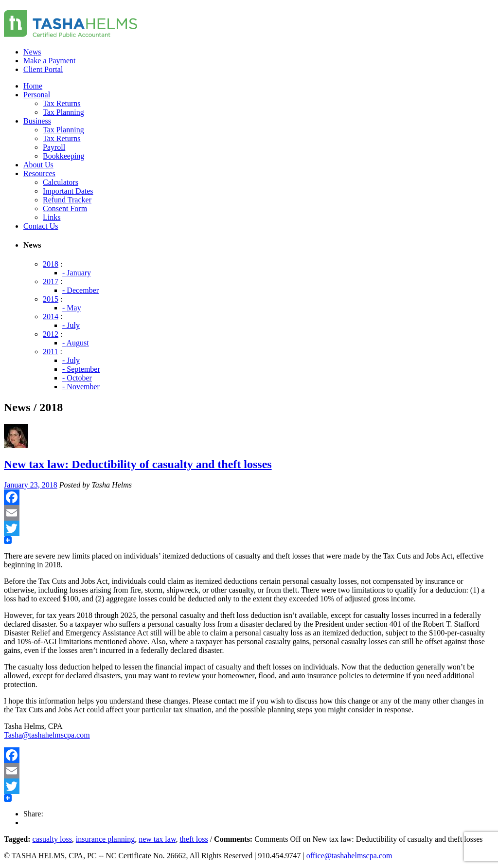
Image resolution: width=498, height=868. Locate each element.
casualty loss (52, 839)
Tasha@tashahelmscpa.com (47, 735)
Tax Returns (62, 103)
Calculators (61, 182)
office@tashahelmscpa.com (349, 856)
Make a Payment (50, 61)
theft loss (194, 839)
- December (80, 290)
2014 (51, 316)
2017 (51, 281)
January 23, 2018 (31, 485)
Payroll (54, 147)
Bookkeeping (63, 156)
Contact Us (41, 226)
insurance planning (105, 839)
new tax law (157, 839)
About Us (38, 165)
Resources (39, 173)
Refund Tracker (67, 200)
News (32, 52)
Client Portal (43, 69)
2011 (50, 352)
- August (76, 343)
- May (72, 308)
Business (37, 121)
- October (77, 378)
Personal (37, 95)
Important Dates (68, 191)
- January (77, 273)
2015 (51, 299)
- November (81, 387)
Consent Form (65, 208)
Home (33, 86)
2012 (51, 334)
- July (71, 325)
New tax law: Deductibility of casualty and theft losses (138, 464)
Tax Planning (63, 112)
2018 (51, 264)
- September (81, 369)
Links (52, 217)
